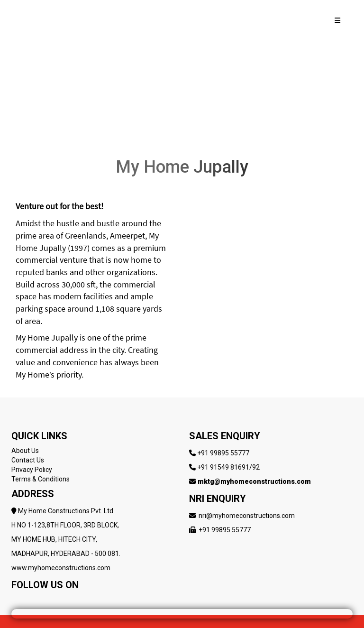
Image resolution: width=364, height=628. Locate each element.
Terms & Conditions (41, 479)
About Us (25, 451)
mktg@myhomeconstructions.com (254, 481)
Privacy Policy (32, 470)
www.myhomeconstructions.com (61, 568)
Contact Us (28, 460)
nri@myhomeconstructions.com (247, 516)
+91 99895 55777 (223, 453)
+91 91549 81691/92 (228, 467)
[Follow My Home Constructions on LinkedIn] (72, 600)
